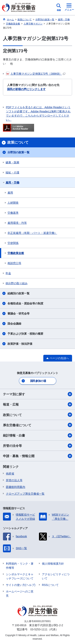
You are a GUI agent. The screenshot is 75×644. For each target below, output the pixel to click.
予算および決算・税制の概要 (25, 334)
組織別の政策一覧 (19, 293)
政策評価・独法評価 (20, 344)
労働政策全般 (16, 253)
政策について (37, 415)
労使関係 (13, 243)
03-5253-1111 (39, 629)
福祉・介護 (12, 172)
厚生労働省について (37, 425)
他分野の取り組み (17, 283)
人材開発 (13, 203)
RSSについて (50, 585)
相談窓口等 (14, 263)
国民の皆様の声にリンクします (26, 89)
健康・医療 (12, 162)
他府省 (10, 474)
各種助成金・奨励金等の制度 (25, 303)
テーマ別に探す (37, 394)
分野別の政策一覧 (19, 152)
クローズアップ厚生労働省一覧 (25, 494)
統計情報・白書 (37, 435)
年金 (8, 273)
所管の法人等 (14, 480)
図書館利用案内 (16, 487)
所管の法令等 (37, 446)
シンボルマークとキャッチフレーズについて (20, 576)
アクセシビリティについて (56, 576)
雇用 (10, 193)
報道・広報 (37, 404)
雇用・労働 (12, 183)
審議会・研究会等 (19, 314)
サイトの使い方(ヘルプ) (21, 585)
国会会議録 (14, 324)
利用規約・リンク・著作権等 (20, 566)
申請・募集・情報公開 (37, 456)
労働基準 (13, 213)
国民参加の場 (38, 381)
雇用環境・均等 (17, 223)
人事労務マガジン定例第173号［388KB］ (36, 74)
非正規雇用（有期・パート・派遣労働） (32, 233)
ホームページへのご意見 (20, 594)
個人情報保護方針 (53, 564)
